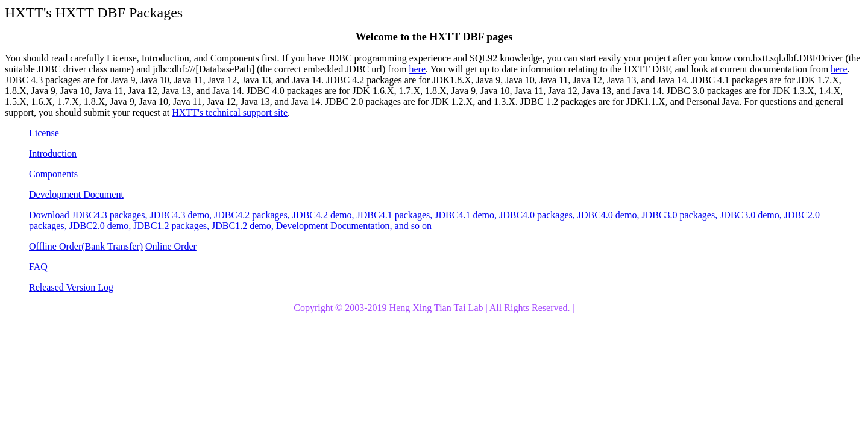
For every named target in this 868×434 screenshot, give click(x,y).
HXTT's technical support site (230, 112)
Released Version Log (71, 287)
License (44, 133)
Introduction (53, 153)
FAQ (38, 267)
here (417, 69)
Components (53, 174)
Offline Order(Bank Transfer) (86, 246)
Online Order (171, 246)
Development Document (76, 194)
